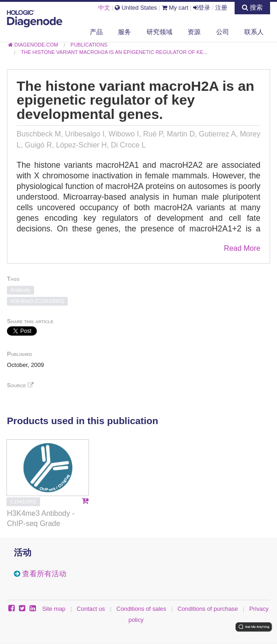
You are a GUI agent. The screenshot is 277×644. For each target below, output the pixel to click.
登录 (202, 8)
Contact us (91, 609)
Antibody (21, 290)
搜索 (252, 7)
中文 (104, 8)
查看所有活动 (44, 574)
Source (20, 385)
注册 (221, 8)
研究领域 (159, 32)
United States (136, 8)
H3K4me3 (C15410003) (37, 301)
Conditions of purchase (208, 609)
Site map (54, 609)
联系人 (254, 32)
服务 (124, 32)
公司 (223, 32)
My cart (175, 8)
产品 (96, 32)
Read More (242, 248)
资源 (194, 32)
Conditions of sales (141, 609)
